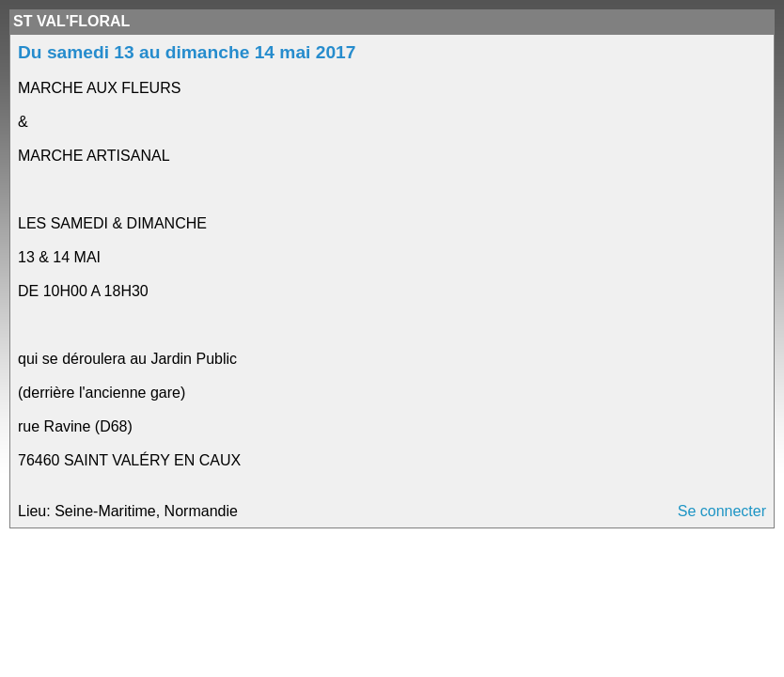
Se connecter (722, 511)
